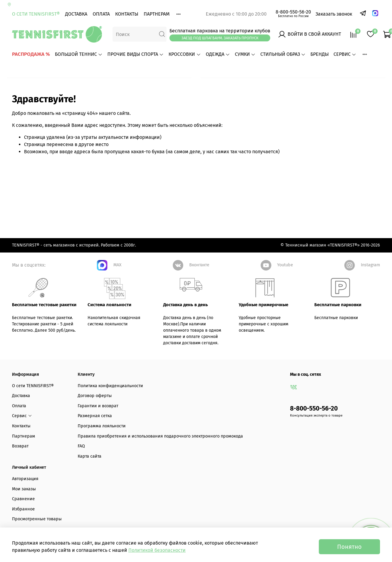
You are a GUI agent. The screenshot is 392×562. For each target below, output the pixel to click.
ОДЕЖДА (218, 54)
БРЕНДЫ (320, 54)
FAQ (81, 464)
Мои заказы (24, 507)
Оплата (101, 14)
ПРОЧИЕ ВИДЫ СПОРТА (136, 54)
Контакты (127, 14)
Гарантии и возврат (98, 424)
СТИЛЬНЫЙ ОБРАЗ (283, 54)
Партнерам (157, 14)
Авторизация (25, 497)
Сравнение (23, 517)
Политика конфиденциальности (110, 404)
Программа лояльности (102, 444)
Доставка (76, 14)
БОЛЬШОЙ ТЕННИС (79, 54)
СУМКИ (245, 54)
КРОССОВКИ (185, 54)
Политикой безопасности (157, 550)
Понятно (349, 547)
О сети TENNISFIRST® (36, 14)
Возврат (20, 464)
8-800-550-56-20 (293, 12)
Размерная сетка (95, 434)
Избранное (23, 527)
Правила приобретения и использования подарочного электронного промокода (160, 454)
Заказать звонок (334, 14)
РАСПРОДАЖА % (31, 54)
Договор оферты (95, 414)
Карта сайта (90, 474)
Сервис (345, 54)
